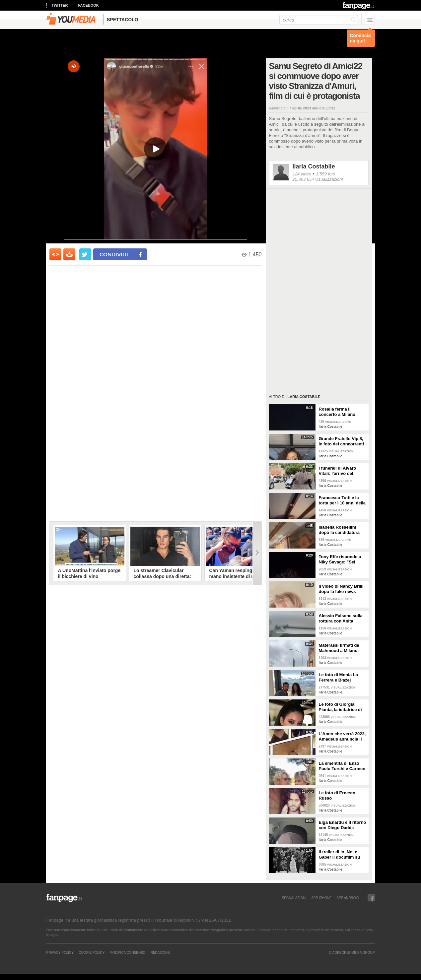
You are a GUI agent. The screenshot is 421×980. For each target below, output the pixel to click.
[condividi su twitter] (85, 254)
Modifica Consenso (127, 952)
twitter (60, 5)
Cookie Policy (92, 952)
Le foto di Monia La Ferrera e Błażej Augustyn (338, 678)
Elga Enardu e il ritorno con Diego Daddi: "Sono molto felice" (343, 825)
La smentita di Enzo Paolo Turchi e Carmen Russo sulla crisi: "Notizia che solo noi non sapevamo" (342, 766)
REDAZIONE (160, 952)
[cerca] (319, 20)
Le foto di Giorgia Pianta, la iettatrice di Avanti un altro (340, 707)
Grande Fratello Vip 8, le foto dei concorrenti (342, 441)
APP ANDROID (348, 898)
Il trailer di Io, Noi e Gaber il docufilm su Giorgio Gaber (340, 855)
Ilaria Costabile (314, 166)
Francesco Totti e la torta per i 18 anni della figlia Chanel (342, 500)
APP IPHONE (321, 898)
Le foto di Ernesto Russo (337, 795)
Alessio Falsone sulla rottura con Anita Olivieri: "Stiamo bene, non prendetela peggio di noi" (342, 619)
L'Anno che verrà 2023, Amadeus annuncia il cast (342, 737)
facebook (88, 5)
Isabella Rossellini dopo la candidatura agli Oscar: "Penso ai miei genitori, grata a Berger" (340, 530)
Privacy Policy (60, 952)
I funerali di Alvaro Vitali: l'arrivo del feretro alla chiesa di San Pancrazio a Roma (342, 471)
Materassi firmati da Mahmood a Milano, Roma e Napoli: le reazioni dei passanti (340, 648)
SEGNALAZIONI (294, 898)
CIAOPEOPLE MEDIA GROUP (352, 952)
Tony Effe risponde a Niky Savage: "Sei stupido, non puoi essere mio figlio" (340, 559)
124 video (302, 174)
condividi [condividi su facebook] (114, 254)
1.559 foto (325, 174)
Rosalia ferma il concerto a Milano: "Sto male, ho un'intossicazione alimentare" (338, 412)
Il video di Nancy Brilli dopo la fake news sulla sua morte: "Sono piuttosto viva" (342, 589)
